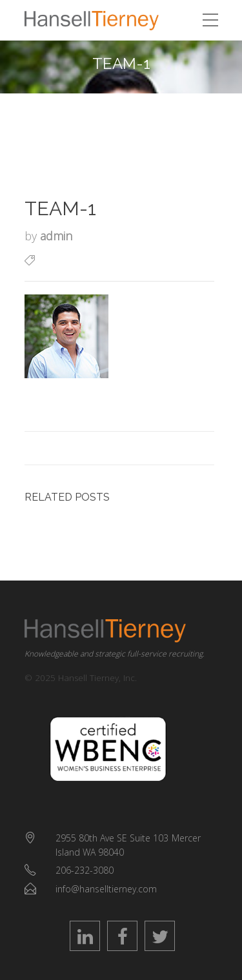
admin (56, 236)
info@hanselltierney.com (106, 889)
